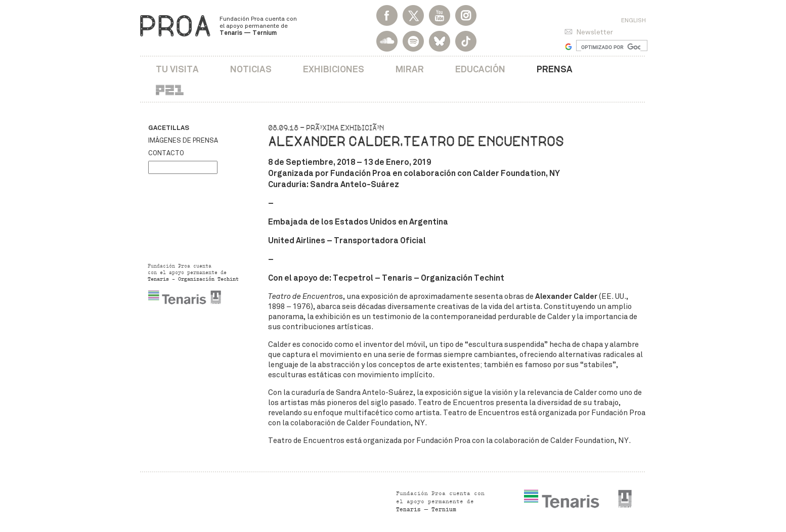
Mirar (410, 69)
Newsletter (595, 32)
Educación (480, 69)
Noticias (251, 69)
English (634, 20)
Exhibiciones (334, 69)
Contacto (166, 153)
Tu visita (177, 69)
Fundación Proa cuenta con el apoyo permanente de (258, 26)
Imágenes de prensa (183, 141)
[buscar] (611, 47)
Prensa (555, 69)
